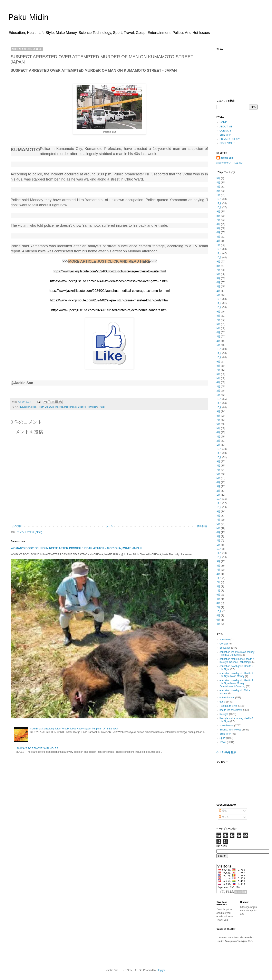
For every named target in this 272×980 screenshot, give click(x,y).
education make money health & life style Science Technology (237, 660)
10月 (219, 207)
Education (25, 407)
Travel (101, 407)
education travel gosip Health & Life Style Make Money (236, 675)
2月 (218, 191)
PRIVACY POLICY (230, 139)
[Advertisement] (237, 73)
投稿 (223, 811)
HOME (223, 122)
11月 (219, 203)
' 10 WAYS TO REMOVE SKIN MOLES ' (38, 748)
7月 (218, 220)
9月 (218, 212)
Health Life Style (46, 407)
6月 (218, 224)
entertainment (227, 698)
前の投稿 (202, 526)
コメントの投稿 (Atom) (30, 532)
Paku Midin (28, 17)
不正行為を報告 (226, 752)
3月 (218, 187)
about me (225, 640)
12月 (219, 199)
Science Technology (88, 407)
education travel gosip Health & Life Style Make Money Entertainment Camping (236, 683)
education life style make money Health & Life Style (237, 653)
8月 (218, 216)
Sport (222, 738)
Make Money (70, 407)
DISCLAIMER (227, 143)
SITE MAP (225, 135)
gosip (34, 407)
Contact (224, 644)
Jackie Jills (227, 158)
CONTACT (225, 131)
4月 (218, 183)
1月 (218, 195)
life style (59, 407)
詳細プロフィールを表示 (230, 163)
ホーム (109, 526)
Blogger (161, 970)
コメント (225, 817)
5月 (218, 178)
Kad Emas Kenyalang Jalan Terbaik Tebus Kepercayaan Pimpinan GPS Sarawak (74, 729)
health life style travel (231, 710)
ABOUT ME (226, 127)
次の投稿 (17, 526)
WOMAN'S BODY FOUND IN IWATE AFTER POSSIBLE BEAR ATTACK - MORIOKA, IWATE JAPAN (76, 548)
